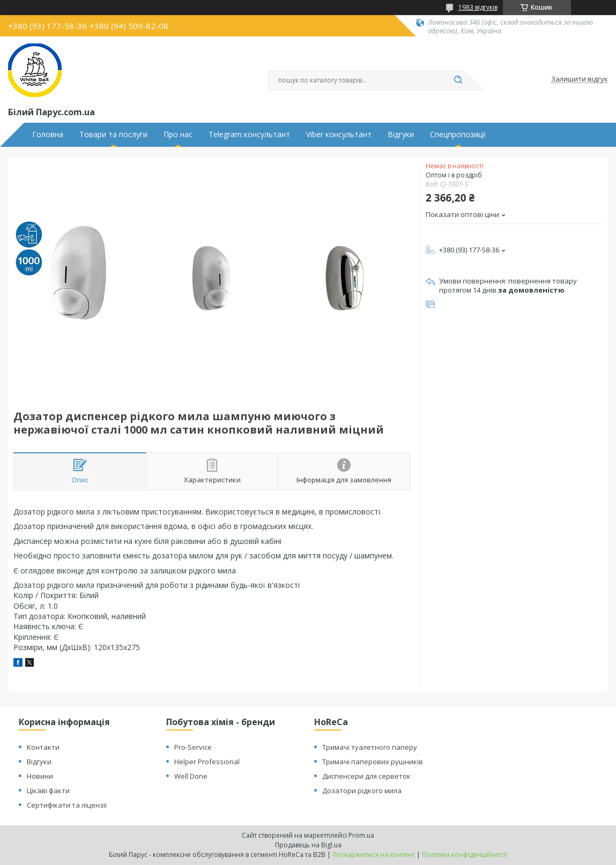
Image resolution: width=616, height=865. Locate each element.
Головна (48, 135)
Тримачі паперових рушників (373, 762)
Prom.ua (361, 835)
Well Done (191, 776)
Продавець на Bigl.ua (308, 845)
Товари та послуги (113, 135)
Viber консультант (339, 135)
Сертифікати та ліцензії (67, 805)
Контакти (43, 747)
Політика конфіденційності (465, 855)
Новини (40, 776)
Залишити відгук (580, 79)
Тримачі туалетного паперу (370, 747)
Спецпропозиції (458, 135)
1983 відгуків (478, 7)
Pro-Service (193, 747)
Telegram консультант (249, 135)
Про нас (178, 135)
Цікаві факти (48, 791)
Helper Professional (207, 762)
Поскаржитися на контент (374, 855)
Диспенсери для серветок (366, 776)
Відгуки (401, 135)
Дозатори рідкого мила (362, 791)
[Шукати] (458, 80)
